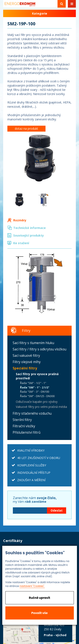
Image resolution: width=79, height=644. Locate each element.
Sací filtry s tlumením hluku (33, 343)
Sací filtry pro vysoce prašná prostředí (37, 376)
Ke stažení (21, 243)
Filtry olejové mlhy (27, 362)
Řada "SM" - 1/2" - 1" (33, 383)
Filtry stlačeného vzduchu (32, 413)
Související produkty (29, 235)
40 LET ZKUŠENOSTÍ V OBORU (39, 458)
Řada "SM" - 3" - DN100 (35, 392)
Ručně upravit (39, 598)
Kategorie (40, 13)
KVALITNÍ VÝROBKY (31, 450)
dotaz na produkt (26, 129)
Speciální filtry (25, 368)
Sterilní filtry (22, 420)
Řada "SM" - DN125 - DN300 (37, 396)
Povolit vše (39, 613)
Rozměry (20, 220)
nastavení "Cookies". (32, 586)
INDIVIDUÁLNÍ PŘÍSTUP (34, 473)
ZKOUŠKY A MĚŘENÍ (31, 480)
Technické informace (29, 228)
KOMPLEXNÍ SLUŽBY (32, 465)
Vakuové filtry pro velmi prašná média (41, 407)
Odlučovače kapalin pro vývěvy (37, 402)
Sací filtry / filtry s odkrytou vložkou (39, 349)
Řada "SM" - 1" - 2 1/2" (35, 387)
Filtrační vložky (24, 426)
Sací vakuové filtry (26, 356)
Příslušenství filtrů (27, 432)
